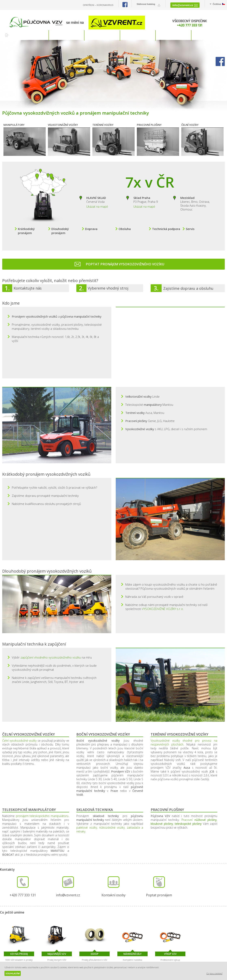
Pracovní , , (184, 790)
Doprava (91, 225)
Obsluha (125, 225)
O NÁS (138, 35)
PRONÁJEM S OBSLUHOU (67, 35)
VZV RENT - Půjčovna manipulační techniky (200, 955)
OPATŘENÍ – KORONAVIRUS (98, 5)
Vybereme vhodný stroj (108, 284)
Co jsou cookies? (215, 973)
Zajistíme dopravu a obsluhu (188, 284)
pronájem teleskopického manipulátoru (42, 784)
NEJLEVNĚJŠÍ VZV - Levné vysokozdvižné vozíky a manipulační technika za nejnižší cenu (217, 955)
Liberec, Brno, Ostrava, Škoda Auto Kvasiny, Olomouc (195, 200)
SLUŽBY (102, 35)
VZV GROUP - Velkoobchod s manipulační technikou (184, 955)
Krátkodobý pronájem (26, 227)
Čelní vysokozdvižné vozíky (19, 708)
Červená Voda (96, 196)
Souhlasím (13, 973)
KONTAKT (209, 35)
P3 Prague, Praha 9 (146, 196)
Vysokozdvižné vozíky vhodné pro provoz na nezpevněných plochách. (184, 710)
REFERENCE (174, 35)
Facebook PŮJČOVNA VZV (125, 5)
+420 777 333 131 (190, 25)
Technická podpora (166, 225)
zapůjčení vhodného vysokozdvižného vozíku (51, 625)
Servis (190, 225)
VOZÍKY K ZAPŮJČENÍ (31, 35)
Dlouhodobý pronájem (60, 227)
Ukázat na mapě (97, 202)
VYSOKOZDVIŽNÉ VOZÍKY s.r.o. (163, 577)
